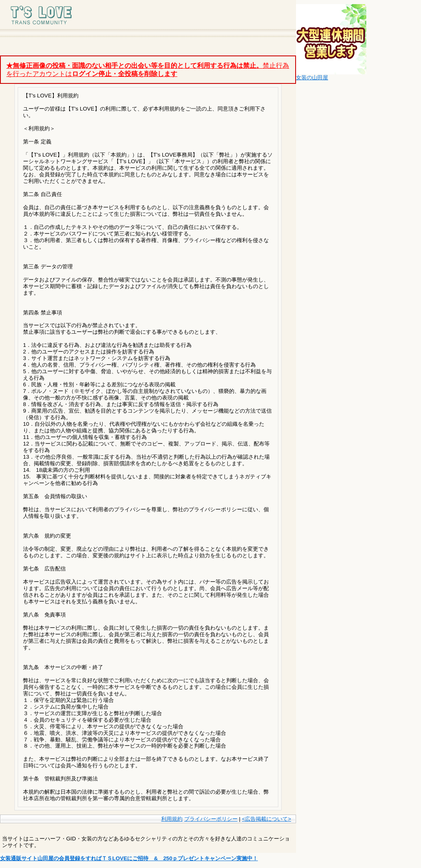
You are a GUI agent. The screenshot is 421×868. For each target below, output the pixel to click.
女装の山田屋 (312, 77)
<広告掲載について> (266, 819)
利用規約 (172, 819)
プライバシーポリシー (211, 819)
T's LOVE (49, 14)
